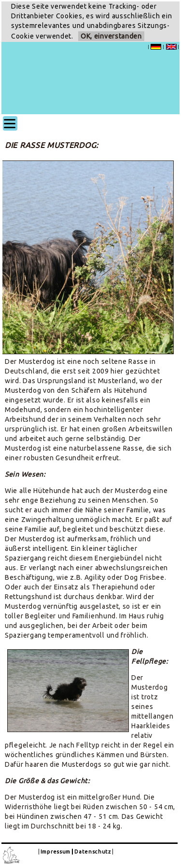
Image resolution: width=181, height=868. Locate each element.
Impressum (56, 852)
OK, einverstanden (111, 36)
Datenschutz (93, 852)
